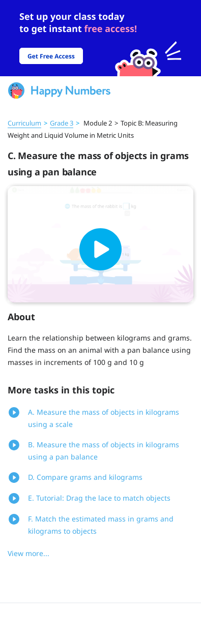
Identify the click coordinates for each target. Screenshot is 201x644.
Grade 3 (62, 123)
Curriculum (24, 123)
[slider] (101, 38)
